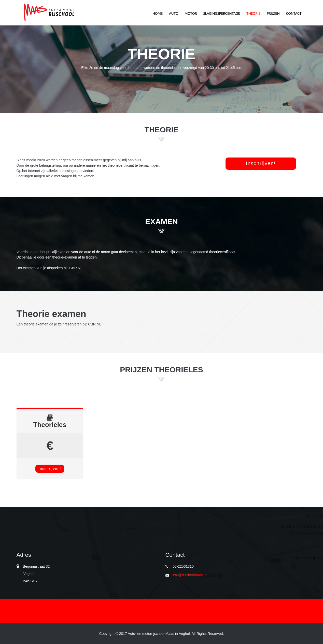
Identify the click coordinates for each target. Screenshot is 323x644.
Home (158, 13)
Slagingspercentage (222, 13)
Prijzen (273, 13)
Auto (174, 13)
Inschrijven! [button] (261, 163)
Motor (48, 12)
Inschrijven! (50, 469)
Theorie (253, 13)
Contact (294, 13)
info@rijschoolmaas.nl (190, 575)
